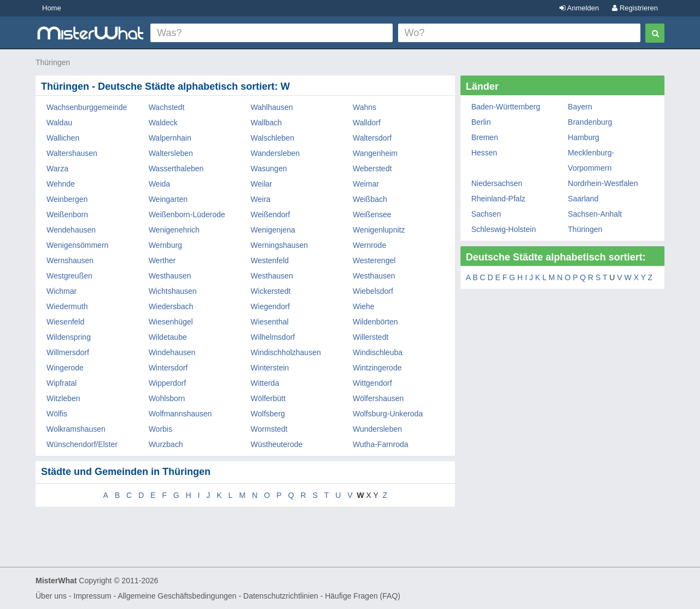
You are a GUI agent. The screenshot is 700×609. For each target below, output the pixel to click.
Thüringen (53, 62)
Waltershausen (72, 153)
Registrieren (635, 8)
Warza (57, 169)
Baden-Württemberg (506, 107)
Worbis (161, 429)
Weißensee (372, 214)
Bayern (580, 107)
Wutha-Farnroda (381, 444)
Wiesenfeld (65, 322)
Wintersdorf (168, 368)
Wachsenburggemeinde (87, 107)
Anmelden (579, 8)
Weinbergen (67, 199)
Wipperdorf (167, 383)
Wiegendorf (270, 306)
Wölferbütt (268, 398)
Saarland (583, 199)
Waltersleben (171, 153)
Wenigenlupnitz (379, 230)
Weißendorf (270, 214)
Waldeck (163, 123)
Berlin (481, 122)
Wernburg (165, 245)
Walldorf (367, 123)
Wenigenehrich (174, 230)
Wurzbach (166, 444)
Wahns (364, 107)
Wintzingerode (377, 368)
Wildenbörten (375, 322)
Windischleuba (378, 352)
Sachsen (486, 214)
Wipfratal (62, 383)
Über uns (51, 596)
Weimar (366, 184)
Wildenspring (69, 337)
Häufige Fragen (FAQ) (363, 596)
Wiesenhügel (171, 322)
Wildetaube (168, 337)
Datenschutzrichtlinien (281, 596)
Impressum (92, 596)
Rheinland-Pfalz (498, 199)
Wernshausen (70, 260)
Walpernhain (170, 138)
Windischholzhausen (285, 352)
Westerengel (374, 260)
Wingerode (65, 368)
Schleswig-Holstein (504, 229)
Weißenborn (67, 214)
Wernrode (369, 245)
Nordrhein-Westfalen (603, 183)
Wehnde (61, 184)
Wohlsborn (167, 398)
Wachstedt (167, 107)
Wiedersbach (171, 306)
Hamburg (584, 137)
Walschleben (272, 138)
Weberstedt (372, 169)
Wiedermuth (67, 306)
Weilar (261, 184)
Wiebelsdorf (373, 291)
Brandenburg (590, 122)
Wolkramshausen (76, 429)
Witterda (265, 383)
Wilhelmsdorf (273, 337)
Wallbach (266, 123)
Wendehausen (71, 230)
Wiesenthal (269, 322)
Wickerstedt (270, 291)
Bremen (485, 137)
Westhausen (170, 276)
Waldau (59, 123)
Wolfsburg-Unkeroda (388, 414)
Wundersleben (377, 429)
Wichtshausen (173, 291)
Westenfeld (270, 260)
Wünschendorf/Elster (82, 444)
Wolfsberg (268, 414)
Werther (162, 260)
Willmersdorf (68, 352)
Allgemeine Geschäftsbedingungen (177, 596)
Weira (260, 199)
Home (52, 8)
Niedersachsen (497, 183)
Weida (159, 184)
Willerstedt (371, 337)
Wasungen (269, 169)
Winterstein (270, 368)
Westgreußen (69, 276)
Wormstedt (269, 429)
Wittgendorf (372, 383)
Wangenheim (375, 153)
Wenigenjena (273, 230)
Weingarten (168, 199)
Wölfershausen (378, 398)
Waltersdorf (372, 138)
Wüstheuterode (276, 444)
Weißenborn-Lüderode (187, 214)
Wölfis (57, 414)
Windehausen (172, 352)
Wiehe (364, 306)
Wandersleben (275, 153)
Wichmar (62, 291)
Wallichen (63, 138)
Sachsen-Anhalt (595, 214)
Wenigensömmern (77, 245)
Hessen (484, 153)
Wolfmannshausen (180, 414)
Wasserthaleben (176, 169)
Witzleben (63, 398)
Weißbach (370, 199)
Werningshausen (279, 245)
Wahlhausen (272, 107)
